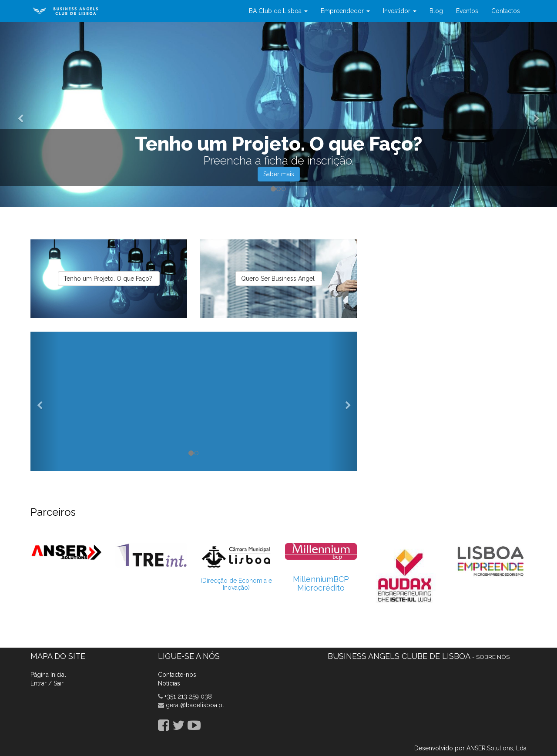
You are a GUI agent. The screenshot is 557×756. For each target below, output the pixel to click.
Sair (59, 683)
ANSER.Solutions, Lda (497, 748)
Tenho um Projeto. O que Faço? (109, 279)
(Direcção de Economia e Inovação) (236, 584)
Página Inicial (48, 675)
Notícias (169, 683)
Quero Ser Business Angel (279, 279)
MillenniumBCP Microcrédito (321, 583)
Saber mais (279, 174)
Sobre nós (493, 657)
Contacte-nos (177, 675)
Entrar (39, 683)
